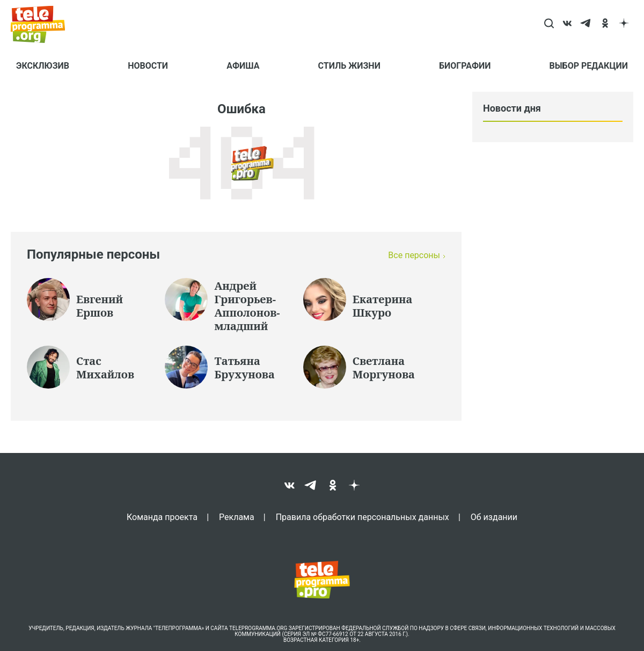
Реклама (237, 517)
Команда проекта (162, 517)
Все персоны (414, 255)
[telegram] (586, 24)
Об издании (494, 517)
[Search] (549, 24)
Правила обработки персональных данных (363, 517)
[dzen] (624, 24)
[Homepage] (43, 24)
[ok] (605, 24)
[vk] (568, 24)
